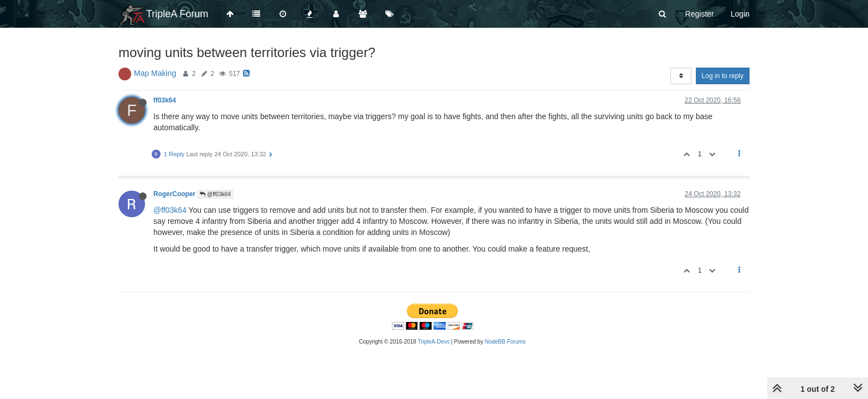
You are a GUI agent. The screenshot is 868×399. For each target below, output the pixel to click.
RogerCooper (174, 194)
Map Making (155, 73)
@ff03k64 (215, 194)
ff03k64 (165, 100)
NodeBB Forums (505, 342)
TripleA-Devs (434, 342)
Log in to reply (723, 76)
